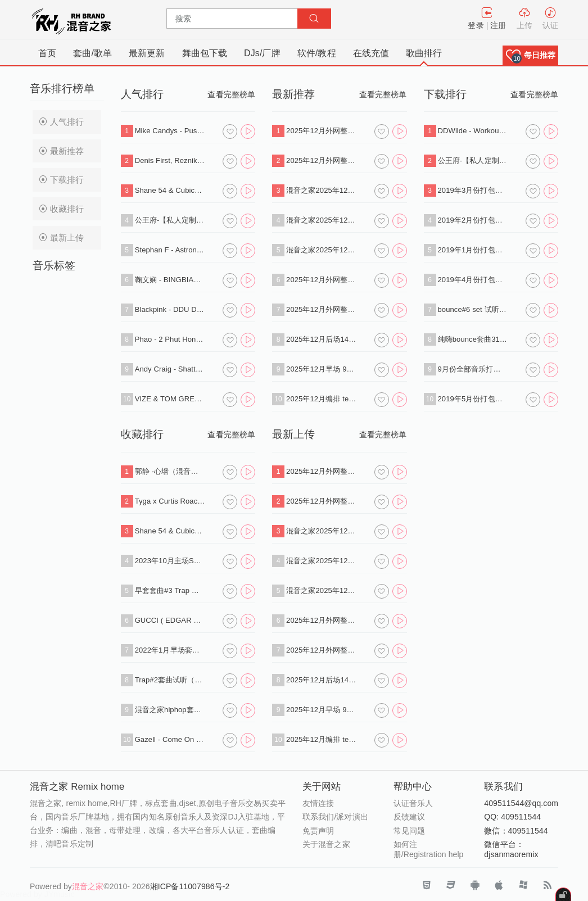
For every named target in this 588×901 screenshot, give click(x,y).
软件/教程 (317, 53)
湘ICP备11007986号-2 (190, 886)
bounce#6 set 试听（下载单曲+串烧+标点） (473, 309)
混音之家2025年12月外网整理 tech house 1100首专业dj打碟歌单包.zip (321, 190)
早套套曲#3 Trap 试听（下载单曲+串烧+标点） (170, 590)
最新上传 (62, 238)
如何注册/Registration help (429, 849)
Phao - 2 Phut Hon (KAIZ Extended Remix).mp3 (170, 339)
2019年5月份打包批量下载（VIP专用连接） (473, 399)
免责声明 (318, 831)
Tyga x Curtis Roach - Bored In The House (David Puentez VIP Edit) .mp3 (170, 501)
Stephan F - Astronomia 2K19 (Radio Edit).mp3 (170, 250)
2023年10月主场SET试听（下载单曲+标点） (170, 561)
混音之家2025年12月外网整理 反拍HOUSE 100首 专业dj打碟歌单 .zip (321, 220)
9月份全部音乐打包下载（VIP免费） (473, 369)
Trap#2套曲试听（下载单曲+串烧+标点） (170, 680)
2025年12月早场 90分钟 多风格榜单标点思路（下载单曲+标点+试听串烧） (321, 369)
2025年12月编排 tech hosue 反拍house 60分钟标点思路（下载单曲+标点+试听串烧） (321, 399)
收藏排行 (62, 209)
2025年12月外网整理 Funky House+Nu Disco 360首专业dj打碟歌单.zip (321, 160)
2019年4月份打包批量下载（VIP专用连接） (473, 280)
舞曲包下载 (205, 53)
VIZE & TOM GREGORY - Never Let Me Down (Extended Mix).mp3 (170, 399)
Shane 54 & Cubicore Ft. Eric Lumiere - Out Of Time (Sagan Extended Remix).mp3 (170, 190)
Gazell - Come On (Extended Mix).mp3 (170, 739)
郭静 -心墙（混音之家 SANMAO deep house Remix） (170, 471)
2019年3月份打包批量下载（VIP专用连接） (473, 190)
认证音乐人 (413, 803)
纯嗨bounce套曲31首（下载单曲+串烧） (473, 339)
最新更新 (147, 53)
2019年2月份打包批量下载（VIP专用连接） (473, 220)
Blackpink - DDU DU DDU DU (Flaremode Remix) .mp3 (170, 309)
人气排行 (62, 122)
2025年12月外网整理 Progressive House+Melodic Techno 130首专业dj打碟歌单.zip (321, 131)
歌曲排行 (424, 53)
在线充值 (371, 53)
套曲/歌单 (92, 53)
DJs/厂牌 (262, 53)
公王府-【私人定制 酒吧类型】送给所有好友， (170, 220)
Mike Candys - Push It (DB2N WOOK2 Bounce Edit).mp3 (170, 131)
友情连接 (318, 803)
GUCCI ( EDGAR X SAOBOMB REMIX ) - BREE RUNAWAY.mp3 (170, 620)
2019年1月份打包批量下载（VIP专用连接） (473, 250)
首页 (47, 53)
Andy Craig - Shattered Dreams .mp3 (170, 369)
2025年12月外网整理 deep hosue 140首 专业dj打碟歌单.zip (321, 280)
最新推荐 (62, 151)
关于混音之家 (326, 844)
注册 (498, 25)
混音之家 (88, 886)
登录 (476, 25)
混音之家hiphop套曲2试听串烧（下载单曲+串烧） (170, 710)
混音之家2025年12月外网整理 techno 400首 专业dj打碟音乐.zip (321, 250)
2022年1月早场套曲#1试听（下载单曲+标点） (170, 650)
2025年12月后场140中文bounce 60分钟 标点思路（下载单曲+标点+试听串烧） (321, 339)
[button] (530, 55)
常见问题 (409, 831)
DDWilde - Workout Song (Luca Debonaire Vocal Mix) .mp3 (473, 131)
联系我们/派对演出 (335, 817)
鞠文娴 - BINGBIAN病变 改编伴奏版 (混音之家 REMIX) (170, 280)
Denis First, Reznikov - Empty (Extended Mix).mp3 (170, 160)
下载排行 (62, 180)
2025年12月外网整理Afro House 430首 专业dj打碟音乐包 (321, 309)
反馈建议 (409, 817)
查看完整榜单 (231, 94)
